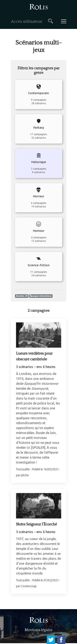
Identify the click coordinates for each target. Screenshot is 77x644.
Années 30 (22, 296)
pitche (25, 475)
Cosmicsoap (29, 586)
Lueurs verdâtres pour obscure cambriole (34, 356)
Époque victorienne (41, 296)
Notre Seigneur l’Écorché (36, 524)
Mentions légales (38, 630)
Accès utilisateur (27, 22)
